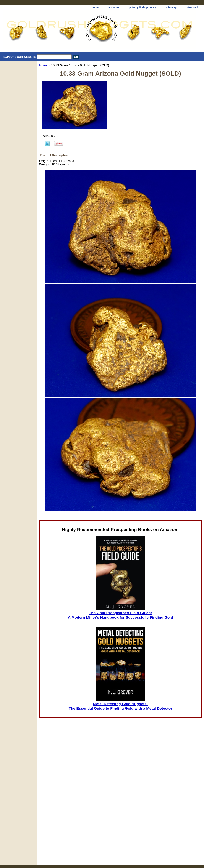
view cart (192, 7)
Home (43, 65)
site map (171, 7)
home (95, 7)
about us (114, 7)
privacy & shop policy (143, 7)
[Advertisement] (120, 807)
